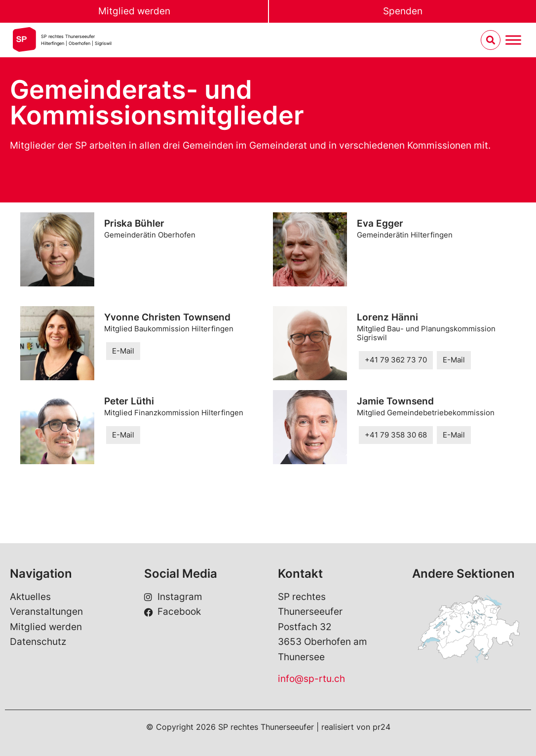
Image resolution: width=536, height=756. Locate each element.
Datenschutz (38, 642)
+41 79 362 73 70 (396, 360)
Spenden (403, 11)
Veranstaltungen (46, 612)
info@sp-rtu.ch (311, 679)
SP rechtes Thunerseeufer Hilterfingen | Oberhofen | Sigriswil (76, 40)
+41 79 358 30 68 (396, 435)
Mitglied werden (134, 11)
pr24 (382, 727)
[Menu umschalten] (513, 40)
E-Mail (123, 351)
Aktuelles (30, 597)
